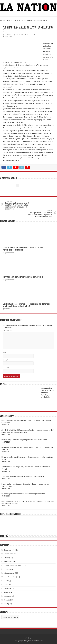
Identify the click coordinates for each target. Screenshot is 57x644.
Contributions (9, 554)
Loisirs (6, 585)
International (8, 573)
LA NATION (8, 35)
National (7, 592)
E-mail (5, 360)
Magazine (7, 588)
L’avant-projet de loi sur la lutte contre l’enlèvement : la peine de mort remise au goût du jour (39, 214)
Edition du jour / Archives (13, 565)
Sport (6, 604)
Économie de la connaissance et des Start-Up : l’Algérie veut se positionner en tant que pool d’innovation (18, 205)
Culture (6, 558)
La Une (6, 581)
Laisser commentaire (43, 35)
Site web (6, 368)
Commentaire (8, 330)
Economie (7, 562)
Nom (5, 352)
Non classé (8, 596)
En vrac (10, 21)
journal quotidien (10, 577)
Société (6, 600)
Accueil (3, 21)
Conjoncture (8, 550)
